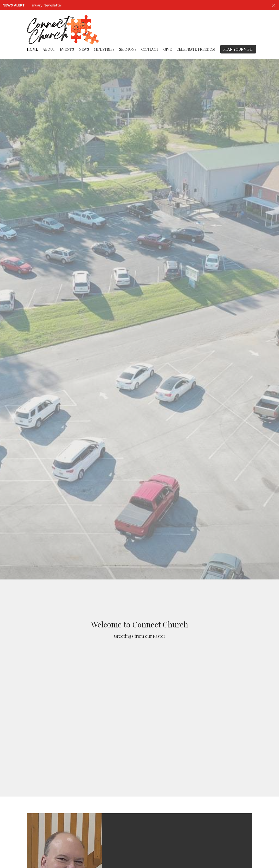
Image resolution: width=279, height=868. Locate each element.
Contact (150, 49)
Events (67, 49)
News (84, 49)
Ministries (104, 49)
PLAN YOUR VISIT (238, 49)
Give (167, 49)
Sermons (128, 49)
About (49, 49)
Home (32, 49)
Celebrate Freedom (196, 49)
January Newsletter (46, 5)
